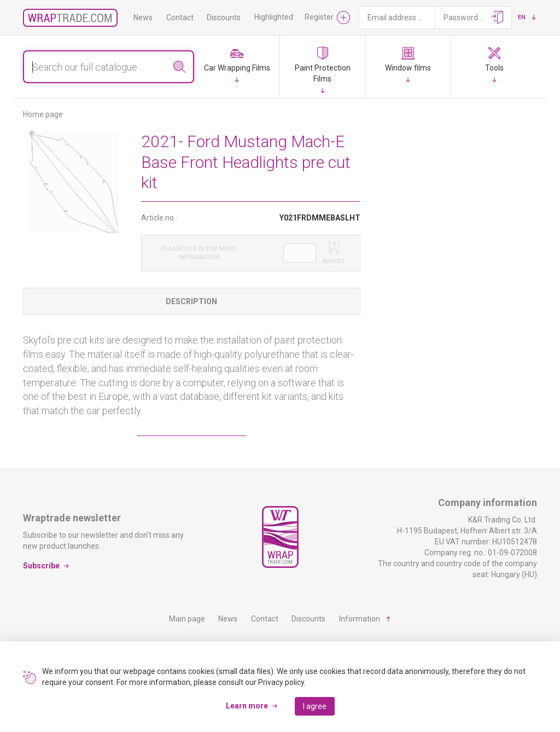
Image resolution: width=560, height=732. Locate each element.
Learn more (247, 706)
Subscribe (41, 566)
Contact (180, 18)
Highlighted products (290, 17)
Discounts (224, 18)
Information (360, 619)
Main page (187, 619)
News (143, 18)
